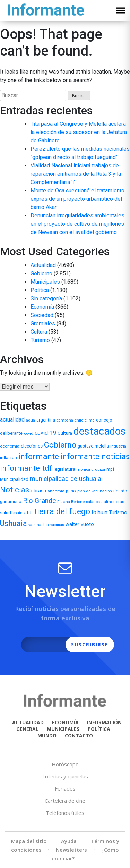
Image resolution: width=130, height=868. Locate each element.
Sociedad (42, 315)
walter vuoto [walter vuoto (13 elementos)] (80, 524)
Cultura (39, 332)
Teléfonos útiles (65, 813)
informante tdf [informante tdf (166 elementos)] (26, 468)
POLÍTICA (99, 729)
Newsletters (71, 850)
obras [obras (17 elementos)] (37, 491)
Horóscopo (65, 764)
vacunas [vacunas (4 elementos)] (57, 525)
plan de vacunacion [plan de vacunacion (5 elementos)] (95, 491)
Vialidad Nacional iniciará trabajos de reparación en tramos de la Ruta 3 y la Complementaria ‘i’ (76, 174)
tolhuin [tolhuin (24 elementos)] (99, 512)
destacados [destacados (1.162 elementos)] (100, 431)
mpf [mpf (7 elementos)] (110, 469)
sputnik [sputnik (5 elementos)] (19, 513)
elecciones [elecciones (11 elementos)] (32, 446)
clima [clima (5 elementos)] (90, 420)
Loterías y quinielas (65, 776)
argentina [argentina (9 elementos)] (46, 420)
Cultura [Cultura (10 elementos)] (65, 433)
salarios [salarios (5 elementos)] (93, 502)
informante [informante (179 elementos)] (39, 456)
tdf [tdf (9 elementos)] (30, 513)
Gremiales (43, 323)
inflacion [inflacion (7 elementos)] (8, 458)
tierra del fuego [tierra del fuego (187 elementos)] (62, 512)
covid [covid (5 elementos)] (29, 433)
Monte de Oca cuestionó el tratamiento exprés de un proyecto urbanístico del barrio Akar (77, 199)
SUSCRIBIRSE (90, 645)
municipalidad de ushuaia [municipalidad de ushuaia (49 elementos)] (66, 479)
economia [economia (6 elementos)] (10, 446)
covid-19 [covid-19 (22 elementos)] (45, 433)
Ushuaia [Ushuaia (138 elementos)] (14, 523)
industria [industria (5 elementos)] (118, 446)
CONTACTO (79, 736)
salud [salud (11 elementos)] (6, 512)
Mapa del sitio (29, 841)
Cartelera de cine (65, 801)
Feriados (65, 788)
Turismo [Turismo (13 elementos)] (118, 512)
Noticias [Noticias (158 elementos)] (15, 490)
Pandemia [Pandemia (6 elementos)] (55, 491)
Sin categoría (46, 298)
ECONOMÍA (65, 722)
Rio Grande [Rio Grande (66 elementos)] (39, 501)
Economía (42, 307)
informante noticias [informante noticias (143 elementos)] (95, 456)
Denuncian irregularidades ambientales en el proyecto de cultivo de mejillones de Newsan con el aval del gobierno (77, 224)
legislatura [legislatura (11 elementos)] (64, 469)
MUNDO (47, 736)
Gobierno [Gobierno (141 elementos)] (60, 445)
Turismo (40, 340)
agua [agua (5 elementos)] (31, 420)
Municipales (45, 282)
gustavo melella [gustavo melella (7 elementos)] (93, 446)
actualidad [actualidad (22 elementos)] (12, 420)
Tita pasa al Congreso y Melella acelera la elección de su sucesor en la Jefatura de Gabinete (79, 132)
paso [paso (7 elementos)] (71, 491)
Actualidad (43, 265)
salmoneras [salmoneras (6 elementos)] (113, 502)
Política (40, 290)
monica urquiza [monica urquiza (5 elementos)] (91, 470)
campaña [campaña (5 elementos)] (65, 420)
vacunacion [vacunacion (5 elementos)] (39, 525)
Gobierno (41, 273)
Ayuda (69, 841)
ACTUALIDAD (28, 722)
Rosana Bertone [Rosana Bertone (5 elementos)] (71, 502)
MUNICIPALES (63, 729)
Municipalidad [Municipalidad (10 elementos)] (14, 479)
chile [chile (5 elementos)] (79, 420)
